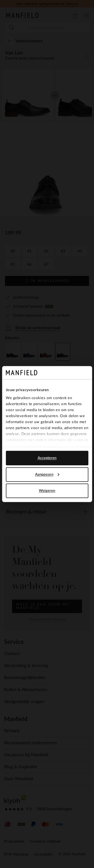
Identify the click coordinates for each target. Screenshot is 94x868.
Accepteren (47, 458)
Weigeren (47, 491)
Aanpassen (47, 474)
